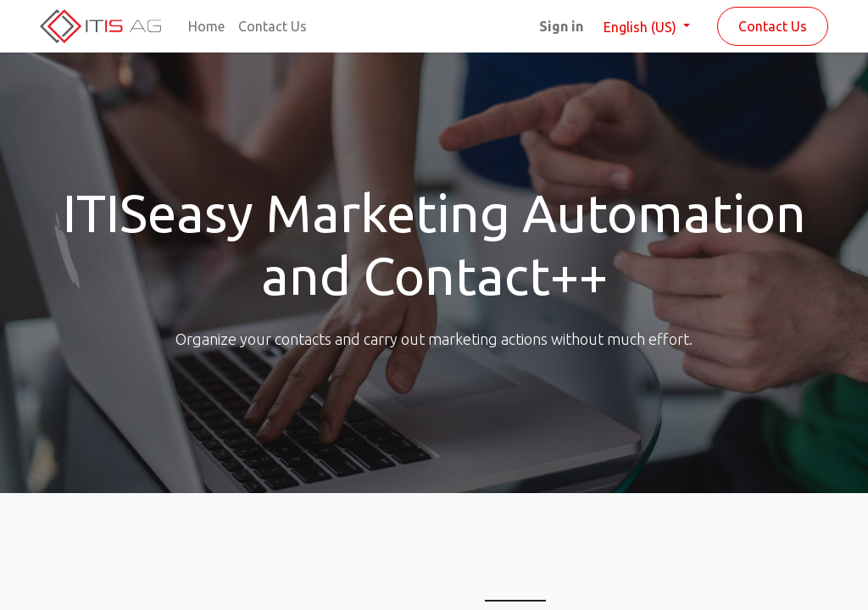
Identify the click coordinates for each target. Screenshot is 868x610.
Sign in (561, 26)
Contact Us (773, 26)
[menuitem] (206, 26)
